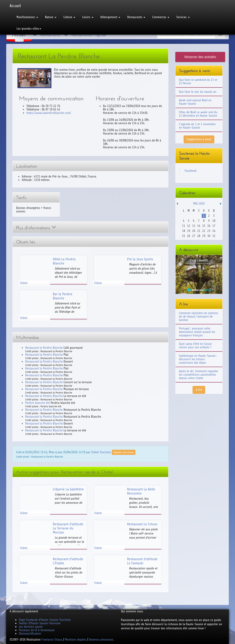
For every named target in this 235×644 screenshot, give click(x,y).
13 (194, 226)
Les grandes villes (29, 29)
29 (204, 236)
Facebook (191, 171)
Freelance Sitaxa (52, 640)
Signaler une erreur (124, 452)
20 (194, 231)
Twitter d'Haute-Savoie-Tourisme (40, 623)
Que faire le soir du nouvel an (198, 92)
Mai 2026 (199, 204)
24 (214, 231)
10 (214, 221)
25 (183, 236)
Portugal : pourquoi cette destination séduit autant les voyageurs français (197, 332)
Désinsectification (30, 634)
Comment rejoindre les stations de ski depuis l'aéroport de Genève (199, 316)
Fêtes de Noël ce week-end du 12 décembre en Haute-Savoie (198, 114)
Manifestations (27, 17)
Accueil (15, 6)
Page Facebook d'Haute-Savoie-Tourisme (45, 620)
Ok (220, 35)
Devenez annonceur (101, 640)
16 (209, 226)
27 (194, 236)
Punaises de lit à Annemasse (37, 630)
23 (209, 231)
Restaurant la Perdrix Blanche (44, 348)
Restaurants (136, 17)
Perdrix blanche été (38, 403)
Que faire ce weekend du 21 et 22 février (198, 82)
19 (189, 231)
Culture (69, 17)
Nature (51, 17)
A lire (199, 390)
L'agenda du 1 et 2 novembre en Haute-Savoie (197, 126)
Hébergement (110, 17)
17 (214, 226)
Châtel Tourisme (101, 452)
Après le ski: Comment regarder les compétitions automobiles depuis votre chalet (199, 375)
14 (199, 226)
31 (214, 236)
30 (209, 236)
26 (189, 236)
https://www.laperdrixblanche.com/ (49, 113)
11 (183, 226)
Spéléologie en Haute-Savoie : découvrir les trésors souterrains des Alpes (198, 359)
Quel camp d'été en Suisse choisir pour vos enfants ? (195, 346)
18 (183, 231)
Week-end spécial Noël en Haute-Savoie (195, 102)
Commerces (161, 17)
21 (199, 231)
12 (189, 226)
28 (199, 236)
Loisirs (88, 17)
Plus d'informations (36, 228)
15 (204, 226)
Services (183, 17)
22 (204, 231)
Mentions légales (75, 640)
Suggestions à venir (199, 139)
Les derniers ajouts (31, 627)
